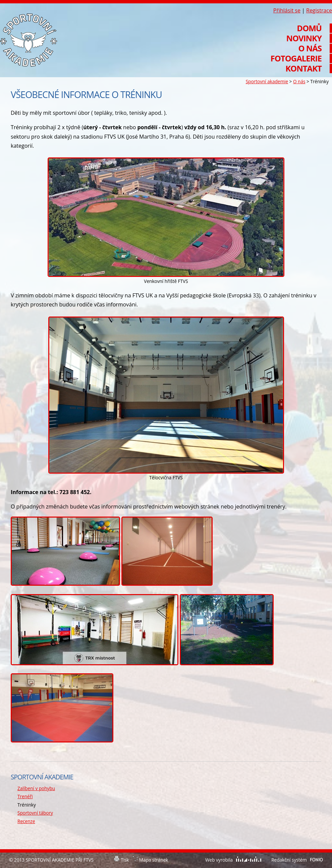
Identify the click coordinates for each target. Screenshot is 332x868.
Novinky (304, 38)
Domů (309, 28)
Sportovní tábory (35, 813)
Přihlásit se (287, 10)
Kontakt (303, 68)
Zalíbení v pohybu (36, 788)
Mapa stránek (154, 860)
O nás (299, 81)
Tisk (125, 860)
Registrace (319, 10)
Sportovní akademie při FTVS (29, 40)
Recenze (26, 821)
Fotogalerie (296, 58)
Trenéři (25, 796)
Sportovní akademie (267, 81)
